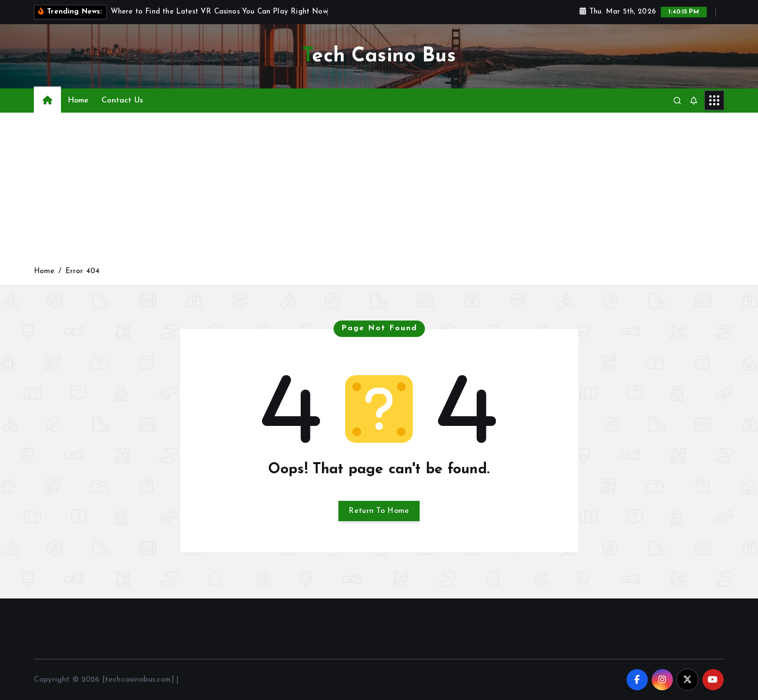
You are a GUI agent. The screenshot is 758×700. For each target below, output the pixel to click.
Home (78, 101)
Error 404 (82, 271)
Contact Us (122, 101)
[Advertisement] (379, 193)
